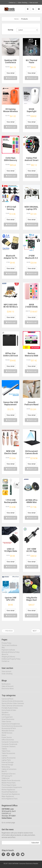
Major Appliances (8, 798)
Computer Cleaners (9, 748)
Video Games (6, 723)
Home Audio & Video (9, 712)
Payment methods (8, 652)
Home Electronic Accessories (12, 728)
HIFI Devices (6, 717)
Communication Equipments (12, 789)
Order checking (22, 3)
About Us (5, 656)
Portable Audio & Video (10, 710)
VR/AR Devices (7, 735)
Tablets (4, 751)
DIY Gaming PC (7, 778)
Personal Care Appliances (11, 796)
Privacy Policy (6, 645)
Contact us (12, 3)
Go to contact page (8, 824)
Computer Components (10, 744)
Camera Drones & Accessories (12, 703)
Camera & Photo (8, 701)
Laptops (5, 757)
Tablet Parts (6, 753)
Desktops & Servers (9, 776)
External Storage (8, 764)
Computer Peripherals (9, 746)
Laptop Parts (6, 762)
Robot (4, 737)
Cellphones (6, 780)
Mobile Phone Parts (9, 785)
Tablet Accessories (8, 755)
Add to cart (11, 78)
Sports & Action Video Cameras (13, 705)
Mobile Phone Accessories (11, 782)
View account (34, 3)
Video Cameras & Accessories (12, 708)
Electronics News (8, 690)
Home (16, 19)
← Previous (8, 631)
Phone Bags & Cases (9, 787)
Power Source (7, 739)
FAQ (3, 649)
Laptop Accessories (9, 760)
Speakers (5, 714)
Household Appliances (10, 794)
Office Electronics (8, 742)
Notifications (6, 686)
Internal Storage (7, 766)
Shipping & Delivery (8, 659)
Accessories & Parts (9, 730)
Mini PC (4, 773)
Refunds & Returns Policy (11, 654)
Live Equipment (7, 719)
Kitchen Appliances (8, 791)
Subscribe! (35, 845)
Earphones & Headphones (11, 726)
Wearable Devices (8, 732)
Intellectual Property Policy (11, 661)
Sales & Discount (8, 688)
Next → (36, 631)
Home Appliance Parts (10, 801)
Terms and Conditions (9, 647)
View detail (10, 73)
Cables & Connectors (9, 771)
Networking (6, 769)
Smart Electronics (8, 721)
